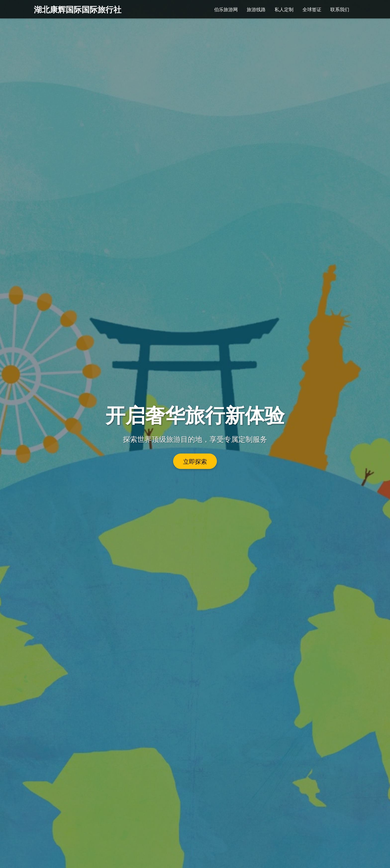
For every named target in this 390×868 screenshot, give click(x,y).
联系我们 (340, 9)
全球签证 (312, 9)
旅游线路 (256, 9)
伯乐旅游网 (226, 9)
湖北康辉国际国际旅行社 (78, 9)
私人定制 (284, 9)
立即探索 (195, 461)
